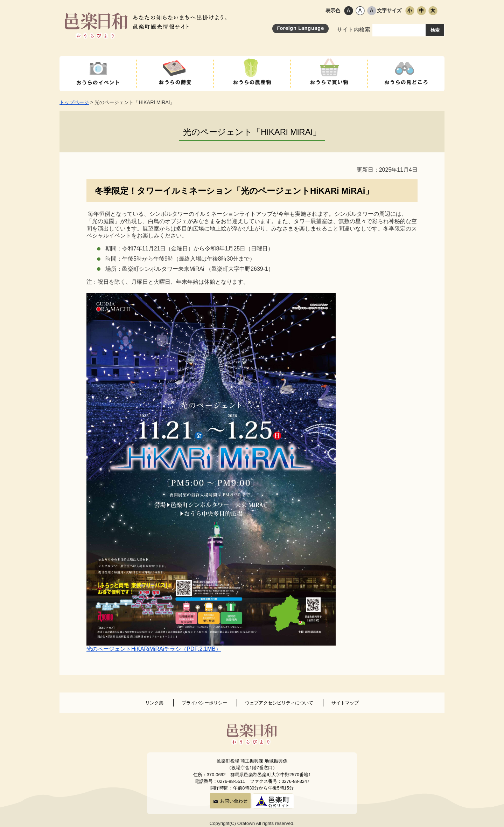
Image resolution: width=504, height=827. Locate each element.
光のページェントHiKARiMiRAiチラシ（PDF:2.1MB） (154, 649)
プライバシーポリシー (204, 703)
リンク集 (154, 703)
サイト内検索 (381, 30)
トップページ (74, 102)
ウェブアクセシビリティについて (279, 703)
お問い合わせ (230, 801)
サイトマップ (345, 703)
